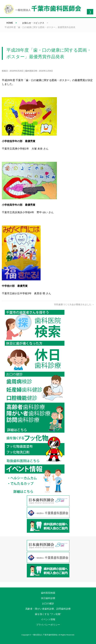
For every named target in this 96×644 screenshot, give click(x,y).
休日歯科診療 (48, 598)
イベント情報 (48, 619)
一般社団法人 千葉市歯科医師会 (45, 635)
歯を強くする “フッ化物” (48, 614)
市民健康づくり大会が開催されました (74, 305)
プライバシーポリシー (48, 625)
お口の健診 (48, 603)
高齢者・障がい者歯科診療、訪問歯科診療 (48, 609)
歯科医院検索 (48, 593)
